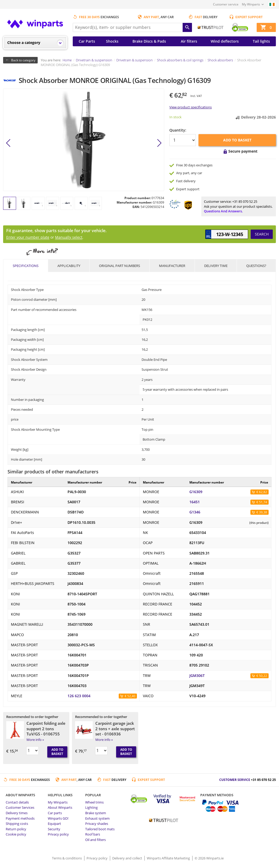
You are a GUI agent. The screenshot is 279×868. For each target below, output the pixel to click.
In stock (175, 117)
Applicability (69, 266)
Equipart (54, 824)
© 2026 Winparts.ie (209, 858)
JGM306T (197, 676)
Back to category (23, 60)
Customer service (226, 4)
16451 (195, 502)
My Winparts (251, 4)
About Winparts (60, 807)
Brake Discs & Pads (149, 41)
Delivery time (216, 266)
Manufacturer (172, 266)
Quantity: (178, 130)
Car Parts (87, 41)
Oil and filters (95, 840)
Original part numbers (119, 266)
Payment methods (20, 818)
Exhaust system (97, 818)
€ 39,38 (262, 512)
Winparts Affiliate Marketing (169, 858)
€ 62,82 (262, 492)
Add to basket (237, 140)
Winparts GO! (58, 818)
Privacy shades (97, 824)
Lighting (91, 807)
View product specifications (191, 107)
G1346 (195, 512)
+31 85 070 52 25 (245, 201)
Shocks (112, 41)
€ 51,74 (262, 502)
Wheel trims (94, 802)
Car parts (55, 813)
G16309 (196, 492)
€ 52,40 (130, 696)
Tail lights (261, 41)
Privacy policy (58, 834)
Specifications (26, 266)
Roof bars (93, 834)
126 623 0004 (79, 696)
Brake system (96, 813)
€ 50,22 (262, 676)
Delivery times (17, 813)
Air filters (189, 41)
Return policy (16, 829)
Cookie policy (16, 834)
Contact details (17, 802)
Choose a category (24, 43)
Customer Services (20, 807)
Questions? (256, 266)
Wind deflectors (225, 41)
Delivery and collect (128, 858)
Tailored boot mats (100, 829)
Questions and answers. (223, 211)
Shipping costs (17, 824)
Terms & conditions (67, 858)
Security (54, 829)
